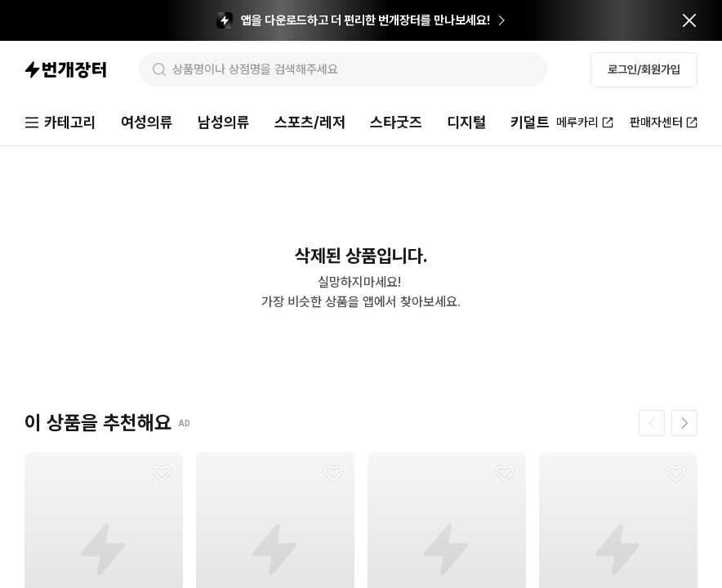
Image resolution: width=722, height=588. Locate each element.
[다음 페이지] (684, 423)
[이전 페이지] (652, 423)
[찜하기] (162, 474)
